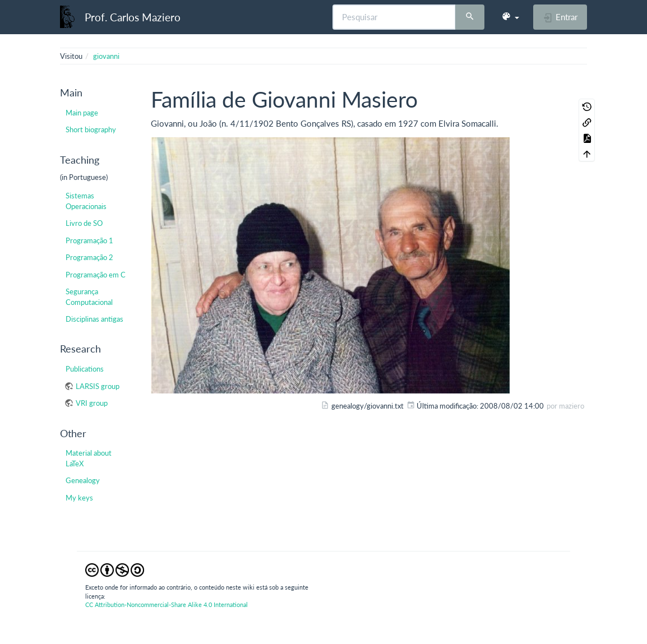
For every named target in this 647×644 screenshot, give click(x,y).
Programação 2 (89, 257)
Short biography (91, 129)
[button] (510, 17)
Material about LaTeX (89, 458)
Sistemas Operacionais (86, 201)
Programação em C (96, 275)
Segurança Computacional (89, 296)
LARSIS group (98, 386)
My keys (79, 498)
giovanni (106, 56)
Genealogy (83, 480)
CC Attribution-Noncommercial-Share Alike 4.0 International (167, 604)
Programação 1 (89, 240)
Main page (82, 113)
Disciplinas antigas (94, 319)
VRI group (92, 403)
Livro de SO (84, 223)
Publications (85, 369)
